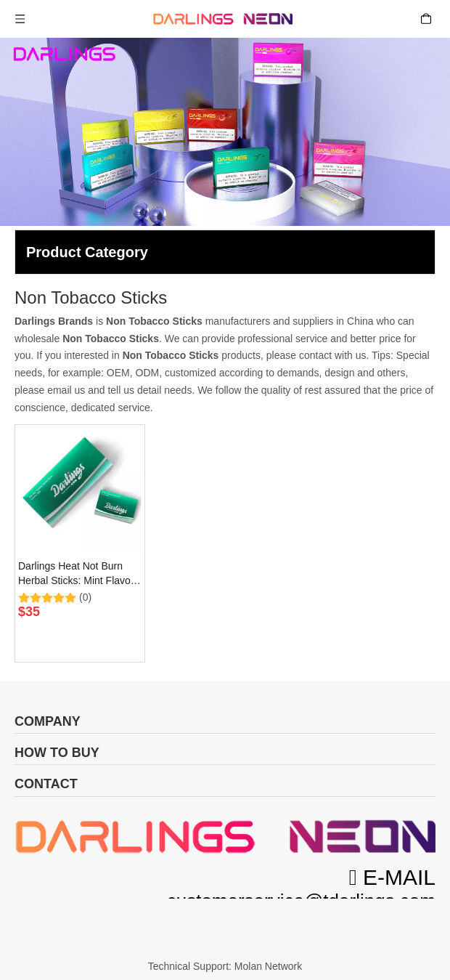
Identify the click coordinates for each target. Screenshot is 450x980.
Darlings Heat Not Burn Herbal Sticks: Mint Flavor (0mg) (76, 574)
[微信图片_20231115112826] (225, 837)
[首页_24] (225, 933)
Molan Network (268, 966)
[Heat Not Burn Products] (225, 132)
